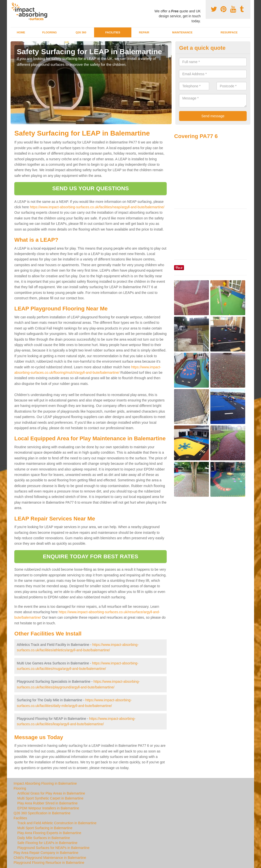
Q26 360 (81, 32)
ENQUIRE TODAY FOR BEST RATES (90, 556)
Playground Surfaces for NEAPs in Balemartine (53, 848)
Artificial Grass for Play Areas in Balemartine (51, 793)
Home (21, 32)
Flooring (50, 32)
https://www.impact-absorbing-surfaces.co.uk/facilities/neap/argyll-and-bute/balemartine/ (97, 207)
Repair (144, 32)
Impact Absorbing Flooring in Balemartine (45, 783)
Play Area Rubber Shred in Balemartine (47, 803)
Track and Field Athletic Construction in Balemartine (57, 823)
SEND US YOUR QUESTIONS (90, 188)
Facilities (113, 32)
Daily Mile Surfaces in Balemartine (44, 838)
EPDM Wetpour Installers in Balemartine (48, 808)
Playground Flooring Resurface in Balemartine (49, 863)
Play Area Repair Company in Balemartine (46, 853)
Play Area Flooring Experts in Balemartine (49, 833)
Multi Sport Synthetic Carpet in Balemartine (50, 798)
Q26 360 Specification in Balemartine (42, 813)
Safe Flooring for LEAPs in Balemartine (47, 843)
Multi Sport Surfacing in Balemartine (45, 828)
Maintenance (182, 32)
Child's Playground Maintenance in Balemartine (50, 858)
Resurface (229, 32)
